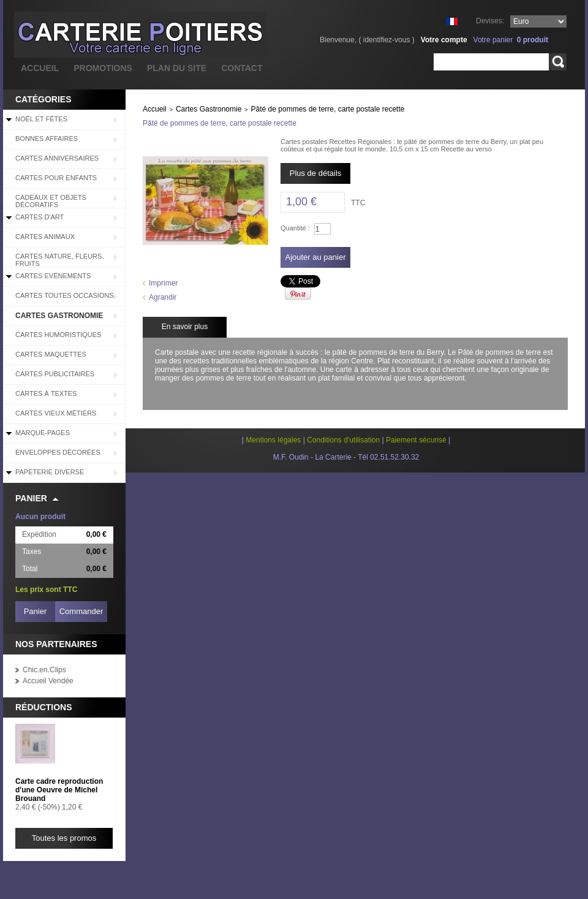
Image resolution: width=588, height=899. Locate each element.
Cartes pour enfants (56, 178)
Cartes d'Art (40, 217)
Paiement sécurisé (416, 440)
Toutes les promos (64, 838)
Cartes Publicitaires (55, 374)
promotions (103, 68)
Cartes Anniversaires (57, 158)
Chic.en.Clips (44, 670)
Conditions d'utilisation (343, 440)
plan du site (177, 68)
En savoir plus (185, 327)
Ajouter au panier (315, 257)
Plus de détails (316, 173)
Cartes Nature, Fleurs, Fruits (59, 260)
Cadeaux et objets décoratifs (51, 201)
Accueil (155, 109)
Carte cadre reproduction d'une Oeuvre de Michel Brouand (59, 790)
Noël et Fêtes (41, 119)
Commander (81, 611)
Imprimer (163, 283)
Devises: (490, 21)
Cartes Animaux (45, 237)
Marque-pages (43, 433)
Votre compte (444, 40)
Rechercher (558, 62)
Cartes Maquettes (51, 354)
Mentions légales (273, 440)
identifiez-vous (387, 40)
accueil (40, 68)
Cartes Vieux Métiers (56, 413)
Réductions (44, 707)
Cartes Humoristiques (58, 335)
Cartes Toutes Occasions (65, 295)
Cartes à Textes (46, 393)
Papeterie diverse (50, 472)
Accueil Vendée (48, 681)
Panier (31, 498)
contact (242, 68)
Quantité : (295, 228)
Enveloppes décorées (58, 452)
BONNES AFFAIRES (47, 138)
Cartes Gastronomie (59, 316)
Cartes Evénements (53, 276)
